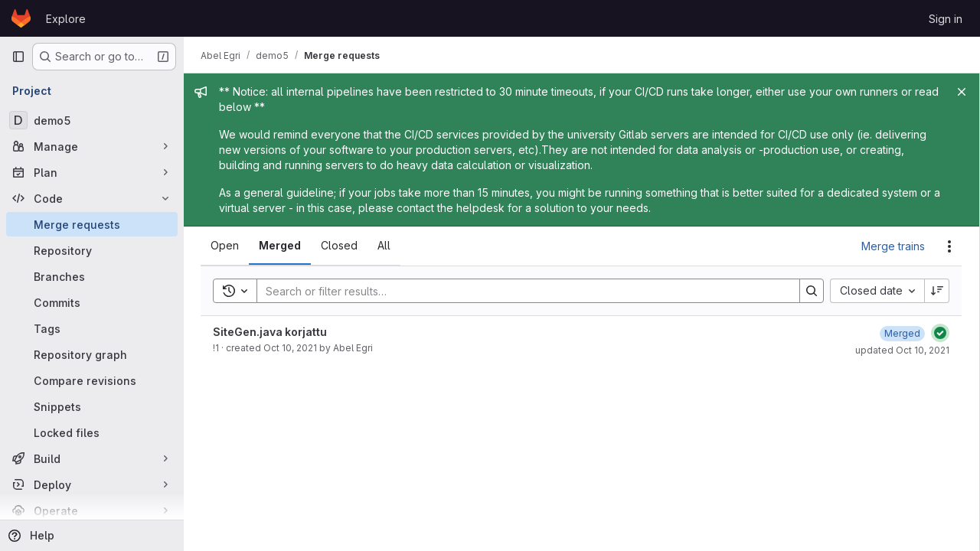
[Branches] (92, 276)
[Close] (962, 92)
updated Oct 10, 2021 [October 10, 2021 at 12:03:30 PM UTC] (902, 350)
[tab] (226, 246)
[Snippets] (92, 406)
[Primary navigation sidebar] (18, 57)
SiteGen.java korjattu (271, 332)
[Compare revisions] (92, 380)
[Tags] (92, 328)
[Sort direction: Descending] (937, 291)
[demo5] (92, 120)
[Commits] (92, 302)
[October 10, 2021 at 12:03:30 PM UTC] (902, 333)
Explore (66, 19)
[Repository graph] (92, 354)
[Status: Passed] (940, 333)
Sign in (946, 19)
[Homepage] (21, 18)
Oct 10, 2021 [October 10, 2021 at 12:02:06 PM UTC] (292, 348)
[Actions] (949, 246)
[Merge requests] (92, 224)
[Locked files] (92, 432)
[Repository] (92, 250)
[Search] (521, 291)
